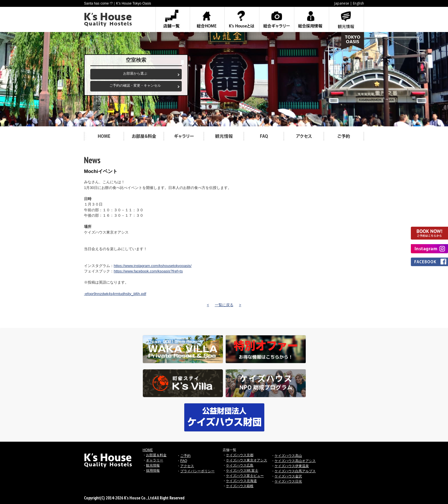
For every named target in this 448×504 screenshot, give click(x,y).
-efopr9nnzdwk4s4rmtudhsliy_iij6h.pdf (115, 294)
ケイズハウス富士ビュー (245, 476)
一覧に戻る (224, 305)
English (358, 3)
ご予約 (185, 456)
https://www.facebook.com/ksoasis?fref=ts (148, 271)
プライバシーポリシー (197, 471)
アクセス (187, 466)
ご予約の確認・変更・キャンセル (135, 85)
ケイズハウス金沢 (288, 476)
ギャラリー (155, 460)
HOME (148, 450)
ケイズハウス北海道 (241, 481)
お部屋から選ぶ (135, 73)
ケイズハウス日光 (288, 481)
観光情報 (153, 465)
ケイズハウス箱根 (240, 486)
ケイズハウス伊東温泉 (292, 466)
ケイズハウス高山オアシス (295, 461)
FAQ (184, 461)
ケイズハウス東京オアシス (247, 460)
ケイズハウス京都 (240, 455)
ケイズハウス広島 (240, 465)
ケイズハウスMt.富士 (242, 471)
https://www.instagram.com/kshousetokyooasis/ (153, 266)
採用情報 (153, 471)
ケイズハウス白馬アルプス (295, 471)
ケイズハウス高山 (288, 456)
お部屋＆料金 (156, 455)
